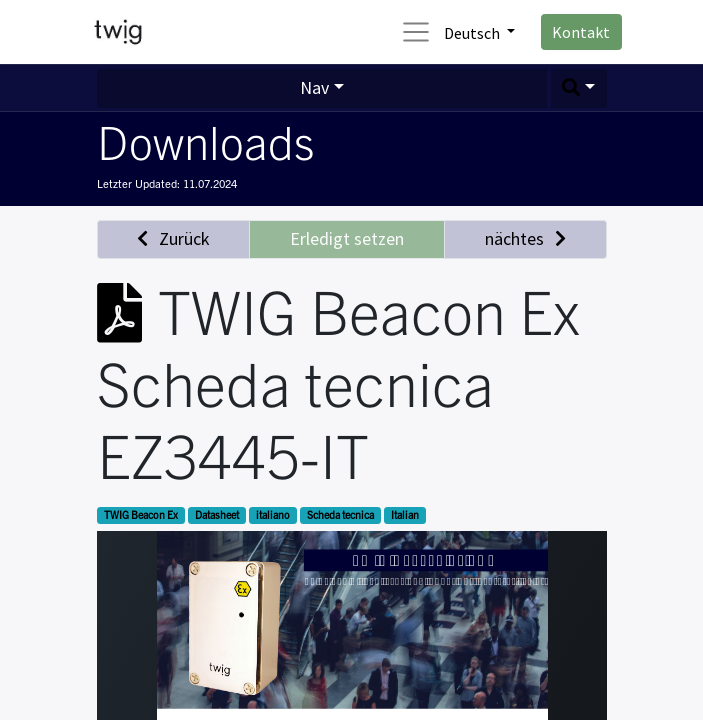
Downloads (205, 140)
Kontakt (581, 32)
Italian (405, 514)
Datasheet (217, 514)
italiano (273, 514)
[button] (579, 88)
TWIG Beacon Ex (141, 514)
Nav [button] (314, 87)
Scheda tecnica (340, 514)
